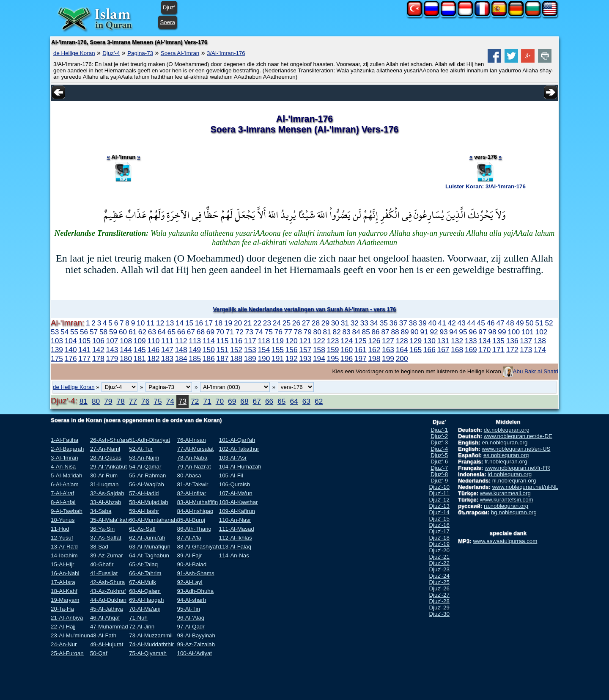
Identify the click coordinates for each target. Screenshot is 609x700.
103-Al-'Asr (233, 458)
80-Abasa (189, 475)
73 (249, 332)
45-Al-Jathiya (107, 609)
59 (113, 332)
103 (57, 341)
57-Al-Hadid (144, 493)
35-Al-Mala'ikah (109, 520)
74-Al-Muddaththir (151, 644)
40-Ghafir (102, 564)
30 (335, 323)
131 (443, 341)
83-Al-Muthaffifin (197, 502)
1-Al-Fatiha (64, 440)
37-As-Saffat (106, 538)
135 (498, 341)
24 (277, 323)
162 (374, 350)
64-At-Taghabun (149, 555)
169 (471, 350)
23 (267, 323)
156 (292, 350)
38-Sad (99, 547)
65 (171, 332)
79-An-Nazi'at (194, 467)
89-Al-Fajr (189, 555)
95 (463, 332)
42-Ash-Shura (107, 582)
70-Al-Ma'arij (145, 609)
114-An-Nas (234, 555)
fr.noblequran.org (506, 462)
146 (153, 350)
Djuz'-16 (439, 525)
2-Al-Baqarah (67, 449)
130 (429, 341)
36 (394, 323)
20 (238, 323)
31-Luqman (104, 484)
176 (71, 358)
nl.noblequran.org (514, 481)
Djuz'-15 (439, 519)
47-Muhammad (109, 627)
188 (236, 358)
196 (347, 358)
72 (240, 332)
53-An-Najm (144, 458)
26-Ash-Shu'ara (110, 440)
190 (264, 358)
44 (471, 323)
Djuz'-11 (439, 493)
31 (345, 323)
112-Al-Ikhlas (236, 538)
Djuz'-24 (439, 576)
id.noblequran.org (510, 474)
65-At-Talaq (143, 564)
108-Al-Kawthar (239, 502)
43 (462, 323)
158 (319, 350)
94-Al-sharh (191, 600)
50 (529, 323)
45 (481, 323)
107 (112, 341)
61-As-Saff (142, 529)
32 (355, 323)
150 (209, 350)
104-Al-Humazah (240, 467)
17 (209, 323)
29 (325, 323)
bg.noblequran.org (514, 512)
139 (57, 350)
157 (305, 350)
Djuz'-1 (439, 430)
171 (498, 350)
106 (98, 341)
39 (423, 323)
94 (453, 332)
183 (167, 358)
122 (319, 341)
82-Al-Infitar (191, 493)
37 (403, 323)
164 (402, 350)
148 (181, 350)
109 (140, 341)
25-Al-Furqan (67, 653)
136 (512, 341)
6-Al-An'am (65, 484)
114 (209, 341)
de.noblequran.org (507, 430)
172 (512, 350)
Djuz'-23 (439, 569)
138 (540, 341)
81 (327, 332)
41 (442, 323)
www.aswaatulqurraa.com (505, 541)
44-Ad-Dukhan (108, 600)
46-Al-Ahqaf (105, 618)
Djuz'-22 (439, 563)
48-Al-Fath (103, 635)
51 (539, 323)
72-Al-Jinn (142, 627)
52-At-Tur (141, 449)
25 (287, 323)
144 (126, 350)
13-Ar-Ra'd (64, 547)
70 (220, 332)
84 (356, 332)
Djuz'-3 (439, 442)
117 (250, 341)
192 (292, 358)
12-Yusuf (62, 538)
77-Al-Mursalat (195, 449)
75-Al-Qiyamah (148, 653)
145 (140, 350)
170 (484, 350)
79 (308, 332)
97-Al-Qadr (191, 627)
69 (210, 332)
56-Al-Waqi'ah (147, 484)
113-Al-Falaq (235, 547)
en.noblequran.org (505, 442)
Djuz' (169, 7)
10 (141, 323)
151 (223, 350)
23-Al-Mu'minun (70, 635)
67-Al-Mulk (143, 582)
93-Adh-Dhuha (195, 591)
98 (492, 332)
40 (432, 323)
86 (375, 332)
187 (223, 358)
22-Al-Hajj (63, 627)
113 (195, 341)
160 (347, 350)
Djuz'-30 (439, 614)
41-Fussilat (104, 573)
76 (278, 332)
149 (195, 350)
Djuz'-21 (439, 557)
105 (84, 341)
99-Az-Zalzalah (196, 644)
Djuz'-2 (439, 436)
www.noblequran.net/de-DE (518, 436)
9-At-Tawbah (67, 511)
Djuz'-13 (439, 506)
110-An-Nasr (235, 520)
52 (549, 323)
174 (540, 350)
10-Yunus (63, 520)
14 (180, 323)
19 (228, 323)
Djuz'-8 (439, 474)
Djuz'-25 (439, 582)
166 (429, 350)
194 (319, 358)
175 (57, 358)
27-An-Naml (105, 449)
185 (195, 358)
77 (288, 332)
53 (55, 332)
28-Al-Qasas (106, 458)
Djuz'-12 (439, 500)
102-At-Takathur (239, 449)
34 (374, 323)
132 (457, 341)
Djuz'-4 (111, 53)
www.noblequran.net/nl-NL (525, 487)
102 (542, 332)
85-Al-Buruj (191, 520)
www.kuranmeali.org (505, 493)
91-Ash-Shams (195, 573)
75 (269, 332)
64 (162, 332)
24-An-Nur (64, 644)
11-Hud (60, 529)
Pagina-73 (140, 53)
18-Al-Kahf (64, 591)
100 (514, 332)
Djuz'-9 (439, 481)
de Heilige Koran (74, 53)
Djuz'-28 (439, 601)
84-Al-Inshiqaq (195, 511)
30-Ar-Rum (104, 475)
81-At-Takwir (192, 484)
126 (374, 341)
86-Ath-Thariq (194, 529)
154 (264, 350)
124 (347, 341)
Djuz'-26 (439, 588)
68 (201, 332)
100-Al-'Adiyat (194, 653)
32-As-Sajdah (107, 493)
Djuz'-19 (439, 544)
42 (452, 323)
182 (153, 358)
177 (84, 358)
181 (140, 358)
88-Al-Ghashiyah (198, 547)
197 (361, 358)
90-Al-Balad (192, 564)
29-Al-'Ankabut (108, 467)
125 (361, 341)
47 (500, 323)
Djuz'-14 (439, 512)
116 (236, 341)
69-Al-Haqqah (146, 600)
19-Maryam (65, 600)
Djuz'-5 (439, 455)
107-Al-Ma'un (236, 493)
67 (191, 332)
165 (416, 350)
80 (317, 332)
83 (347, 332)
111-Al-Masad (237, 529)
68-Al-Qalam (145, 591)
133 (471, 341)
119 (278, 341)
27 (306, 323)
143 (112, 350)
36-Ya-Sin (102, 529)
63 (152, 332)
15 (189, 323)
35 (384, 323)
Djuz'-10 (439, 487)
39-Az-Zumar (107, 555)
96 (473, 332)
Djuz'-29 (439, 608)
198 (374, 358)
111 (167, 341)
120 (292, 341)
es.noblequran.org (506, 455)
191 (278, 358)
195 (333, 358)
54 (64, 332)
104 (71, 341)
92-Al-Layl (189, 582)
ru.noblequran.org (506, 506)
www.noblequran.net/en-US (516, 449)
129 (416, 341)
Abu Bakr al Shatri (536, 371)
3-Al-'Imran (64, 458)
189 (250, 358)
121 (305, 341)
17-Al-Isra (63, 582)
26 (296, 323)
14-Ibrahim (64, 555)
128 (402, 341)
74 (259, 332)
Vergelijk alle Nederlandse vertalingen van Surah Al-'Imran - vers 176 (304, 309)
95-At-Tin (188, 609)
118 (264, 341)
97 (482, 332)
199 (388, 358)
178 (98, 358)
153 (250, 350)
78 (298, 332)
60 (123, 332)
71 (230, 332)
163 (388, 350)
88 (395, 332)
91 (424, 332)
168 (457, 350)
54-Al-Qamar (145, 467)
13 (170, 323)
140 (71, 350)
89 (405, 332)
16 (199, 323)
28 (316, 323)
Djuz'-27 (439, 595)
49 (520, 323)
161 (361, 350)
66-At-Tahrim (145, 573)
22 (257, 323)
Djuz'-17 (439, 531)
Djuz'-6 (439, 462)
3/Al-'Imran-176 (226, 53)
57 (94, 332)
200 (402, 358)
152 (236, 350)
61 (133, 332)
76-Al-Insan (191, 440)
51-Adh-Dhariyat (150, 440)
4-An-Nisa (63, 467)
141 (84, 350)
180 (126, 358)
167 (443, 350)
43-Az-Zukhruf (108, 591)
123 (333, 341)
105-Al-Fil (231, 475)
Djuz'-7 (439, 468)
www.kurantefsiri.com (507, 500)
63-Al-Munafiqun (150, 547)
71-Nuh (138, 618)
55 (74, 332)
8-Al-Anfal (63, 502)
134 (484, 341)
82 (337, 332)
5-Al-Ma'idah (66, 475)
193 (305, 358)
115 (223, 341)
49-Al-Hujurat (107, 644)
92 (434, 332)
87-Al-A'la (189, 538)
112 (181, 341)
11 (150, 323)
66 (181, 332)
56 (84, 332)
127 (388, 341)
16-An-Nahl (65, 573)
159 (333, 350)
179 (112, 358)
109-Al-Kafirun (237, 511)
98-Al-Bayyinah (196, 635)
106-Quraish (235, 484)
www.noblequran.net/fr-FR (517, 468)
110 (153, 341)
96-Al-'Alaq (191, 618)
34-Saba (101, 511)
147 (167, 350)
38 (413, 323)
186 (209, 358)
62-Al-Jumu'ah (147, 538)
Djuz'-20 (439, 550)
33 (364, 323)
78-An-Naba (192, 458)
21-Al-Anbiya (67, 618)
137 (526, 341)
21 (248, 323)
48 (510, 323)
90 (414, 332)
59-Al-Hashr (144, 511)
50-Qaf (99, 653)
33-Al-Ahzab (106, 502)
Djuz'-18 (439, 538)
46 (490, 323)
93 (443, 332)
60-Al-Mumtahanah (153, 520)
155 (278, 350)
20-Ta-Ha (62, 609)
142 (98, 350)
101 (528, 332)
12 (160, 323)
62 (142, 332)
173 (526, 350)
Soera (167, 22)
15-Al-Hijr (63, 564)
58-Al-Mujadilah (149, 502)
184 (181, 358)
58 (103, 332)
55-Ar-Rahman (147, 475)
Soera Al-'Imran (180, 53)
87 (385, 332)
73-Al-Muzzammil (151, 635)
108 (126, 341)
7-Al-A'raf (62, 493)
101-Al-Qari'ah (237, 440)
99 (502, 332)
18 (218, 323)
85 (366, 332)
